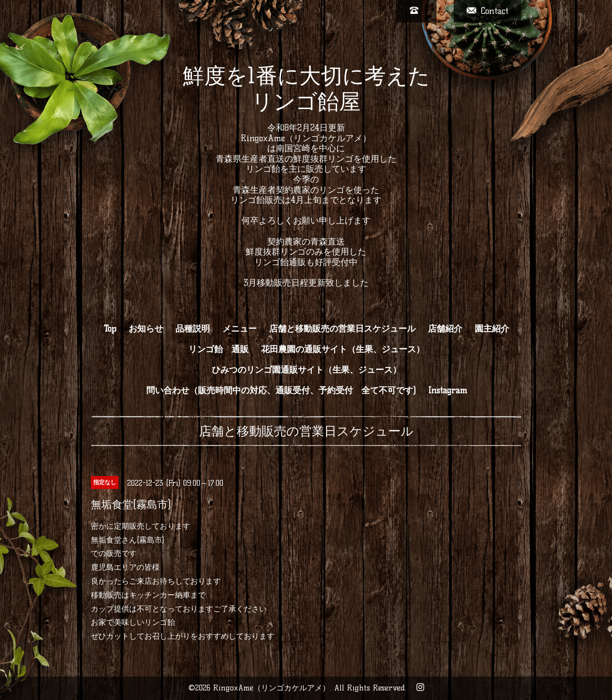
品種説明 (193, 329)
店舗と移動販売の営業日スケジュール (342, 329)
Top (110, 329)
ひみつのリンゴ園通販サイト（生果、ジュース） (306, 370)
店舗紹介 (445, 329)
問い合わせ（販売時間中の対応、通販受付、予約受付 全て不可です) (281, 390)
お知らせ (146, 329)
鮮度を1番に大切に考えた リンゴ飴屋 (306, 89)
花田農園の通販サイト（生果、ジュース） (343, 349)
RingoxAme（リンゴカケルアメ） (272, 688)
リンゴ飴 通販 (219, 349)
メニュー (240, 329)
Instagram (448, 390)
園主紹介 (492, 329)
